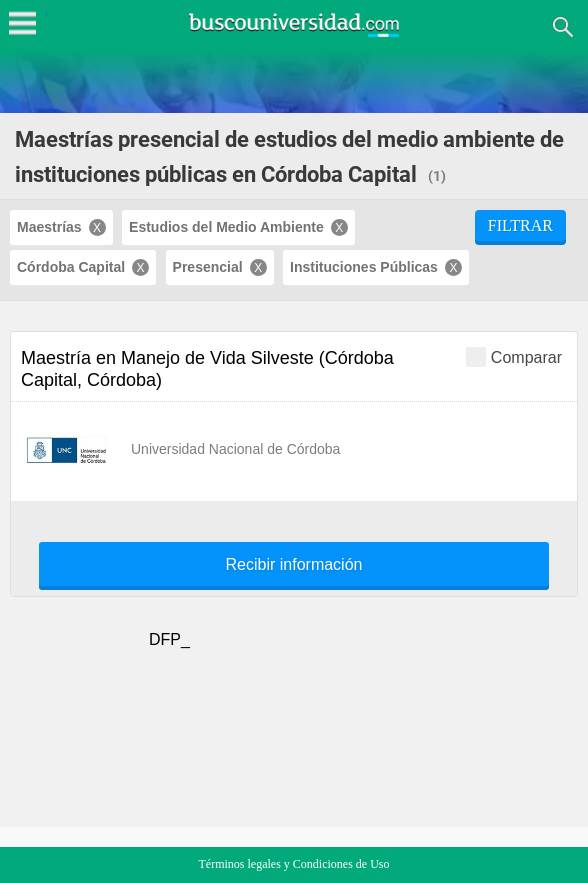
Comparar (514, 356)
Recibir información (294, 565)
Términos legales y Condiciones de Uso (294, 864)
